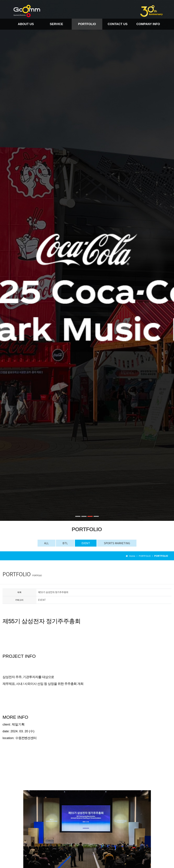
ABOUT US (26, 24)
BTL (65, 543)
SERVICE (56, 24)
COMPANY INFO (148, 24)
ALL (46, 543)
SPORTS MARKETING (117, 543)
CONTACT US (118, 24)
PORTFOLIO (87, 24)
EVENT (86, 543)
